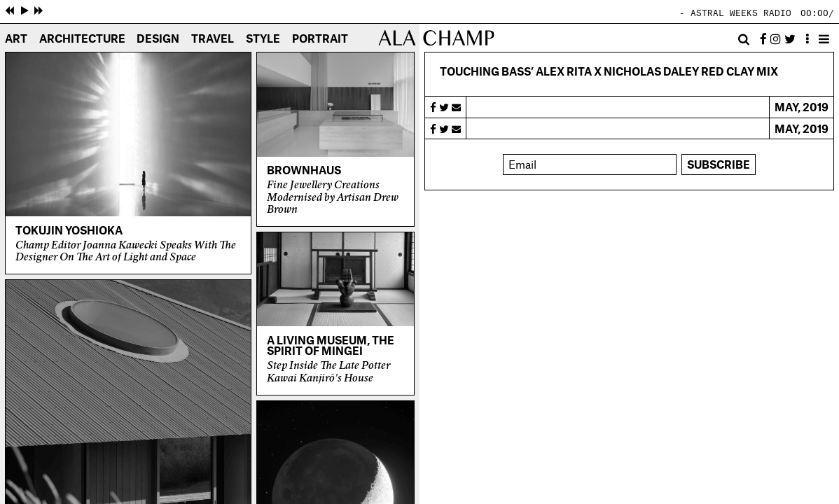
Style (263, 40)
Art (16, 40)
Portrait (320, 40)
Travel (213, 40)
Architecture (82, 40)
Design (158, 40)
